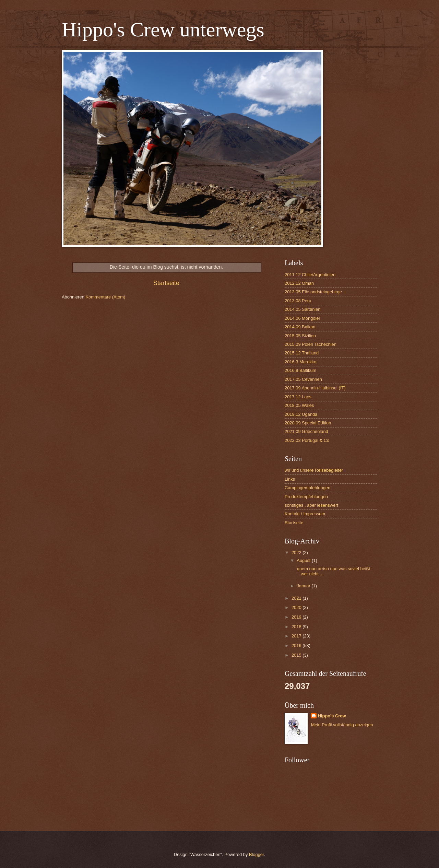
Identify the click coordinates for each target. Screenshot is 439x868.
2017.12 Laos (298, 397)
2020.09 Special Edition (308, 423)
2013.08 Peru (298, 301)
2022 (297, 553)
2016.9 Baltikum (300, 370)
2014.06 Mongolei (302, 318)
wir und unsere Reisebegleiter (314, 470)
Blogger (257, 854)
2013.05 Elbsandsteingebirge (313, 292)
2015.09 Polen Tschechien (311, 344)
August (304, 560)
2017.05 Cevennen (303, 379)
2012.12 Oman (299, 283)
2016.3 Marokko (300, 362)
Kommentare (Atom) (105, 297)
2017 (297, 636)
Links (290, 479)
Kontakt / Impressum (305, 514)
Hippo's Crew (332, 716)
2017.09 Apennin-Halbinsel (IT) (315, 388)
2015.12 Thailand (302, 353)
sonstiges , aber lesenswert (311, 505)
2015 (297, 655)
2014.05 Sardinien (303, 309)
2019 (297, 617)
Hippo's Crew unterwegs (163, 30)
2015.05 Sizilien (300, 336)
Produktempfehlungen (306, 497)
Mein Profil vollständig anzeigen (342, 725)
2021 (297, 598)
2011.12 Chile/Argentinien (310, 275)
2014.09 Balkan (300, 327)
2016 (297, 646)
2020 (297, 607)
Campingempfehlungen (307, 488)
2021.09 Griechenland (306, 431)
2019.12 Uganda (301, 414)
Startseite (166, 283)
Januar (304, 586)
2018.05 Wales (299, 405)
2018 (297, 627)
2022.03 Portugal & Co (307, 440)
